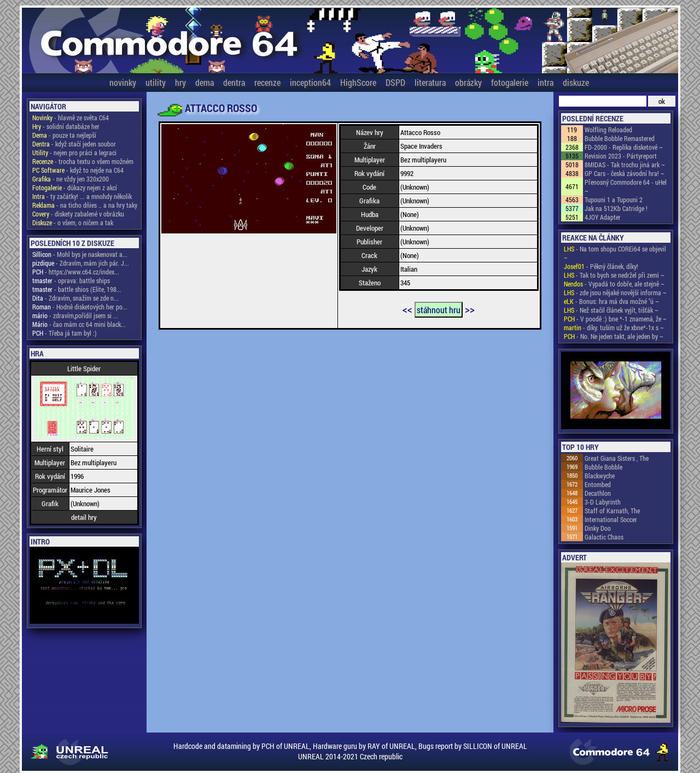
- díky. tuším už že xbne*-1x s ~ (614, 327)
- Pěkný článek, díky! (601, 266)
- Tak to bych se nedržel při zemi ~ (614, 275)
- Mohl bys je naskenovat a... (80, 254)
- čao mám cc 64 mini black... (79, 324)
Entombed (598, 484)
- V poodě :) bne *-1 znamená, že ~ (615, 319)
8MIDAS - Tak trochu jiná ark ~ (625, 165)
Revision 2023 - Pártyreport (621, 156)
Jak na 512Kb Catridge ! (616, 208)
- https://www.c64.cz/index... (76, 272)
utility (156, 82)
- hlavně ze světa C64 (71, 118)
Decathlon (598, 493)
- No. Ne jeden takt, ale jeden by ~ (614, 336)
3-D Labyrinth (603, 502)
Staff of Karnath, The (612, 511)
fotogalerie (510, 82)
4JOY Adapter (603, 217)
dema (205, 82)
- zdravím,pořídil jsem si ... (75, 315)
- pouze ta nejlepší (64, 135)
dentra (234, 82)
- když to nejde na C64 (78, 170)
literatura (430, 82)
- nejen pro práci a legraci (74, 153)
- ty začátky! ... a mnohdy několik (82, 196)
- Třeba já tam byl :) (65, 333)
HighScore (358, 82)
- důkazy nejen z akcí (75, 188)
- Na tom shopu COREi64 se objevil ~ (615, 253)
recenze (267, 82)
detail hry (84, 517)
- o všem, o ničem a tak (73, 222)
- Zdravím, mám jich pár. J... (81, 263)
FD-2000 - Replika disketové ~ (624, 147)
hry (180, 82)
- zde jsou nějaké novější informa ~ (615, 292)
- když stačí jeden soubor (74, 144)
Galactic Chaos (604, 537)
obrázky (468, 82)
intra (546, 82)
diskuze (576, 82)
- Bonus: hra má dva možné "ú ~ (611, 301)
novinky (123, 82)
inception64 (310, 82)
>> (470, 309)
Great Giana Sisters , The (617, 458)
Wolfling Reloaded (608, 130)
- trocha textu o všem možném (83, 161)
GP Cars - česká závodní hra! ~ (625, 173)
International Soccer (611, 519)
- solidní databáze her (66, 126)
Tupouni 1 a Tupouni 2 (614, 200)
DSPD (395, 82)
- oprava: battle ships (71, 280)
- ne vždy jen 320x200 (71, 179)
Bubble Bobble (603, 467)
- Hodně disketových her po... (80, 307)
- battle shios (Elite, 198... (77, 289)
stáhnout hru (439, 310)
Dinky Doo (598, 528)
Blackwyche (600, 476)
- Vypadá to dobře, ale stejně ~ (614, 284)
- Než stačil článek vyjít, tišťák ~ (611, 310)
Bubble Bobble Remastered (620, 138)
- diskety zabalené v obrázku (78, 214)
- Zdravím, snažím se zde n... (75, 298)
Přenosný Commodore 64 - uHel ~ (626, 186)
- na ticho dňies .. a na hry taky (85, 205)
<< (407, 309)
